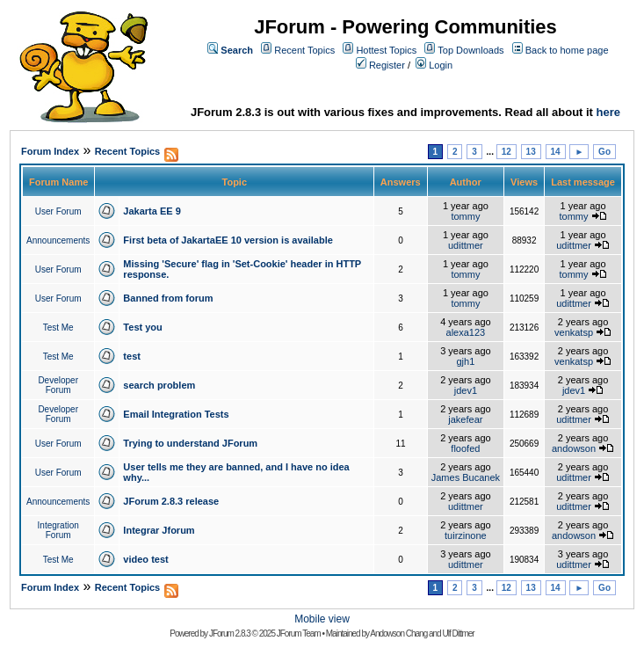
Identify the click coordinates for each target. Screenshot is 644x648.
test (132, 356)
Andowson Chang (398, 633)
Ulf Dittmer (458, 633)
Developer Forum (58, 385)
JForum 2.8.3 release (171, 501)
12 (507, 152)
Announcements (58, 240)
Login (441, 65)
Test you (142, 327)
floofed (465, 448)
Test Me (58, 328)
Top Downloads (470, 50)
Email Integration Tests (176, 414)
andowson (574, 448)
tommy (465, 216)
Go (604, 152)
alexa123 (466, 332)
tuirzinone (466, 535)
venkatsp (574, 332)
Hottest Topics (386, 50)
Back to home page (567, 50)
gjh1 (465, 361)
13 (531, 152)
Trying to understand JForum (190, 443)
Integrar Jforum (159, 530)
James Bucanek (466, 477)
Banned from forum (168, 298)
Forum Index (50, 151)
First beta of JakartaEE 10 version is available (228, 240)
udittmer (466, 245)
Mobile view (322, 619)
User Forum (58, 211)
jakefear (465, 419)
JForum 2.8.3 (230, 633)
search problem (159, 385)
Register (387, 65)
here (608, 112)
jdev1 (466, 390)
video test (145, 559)
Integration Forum (58, 530)
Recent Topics (304, 50)
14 (556, 152)
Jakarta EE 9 (152, 211)
